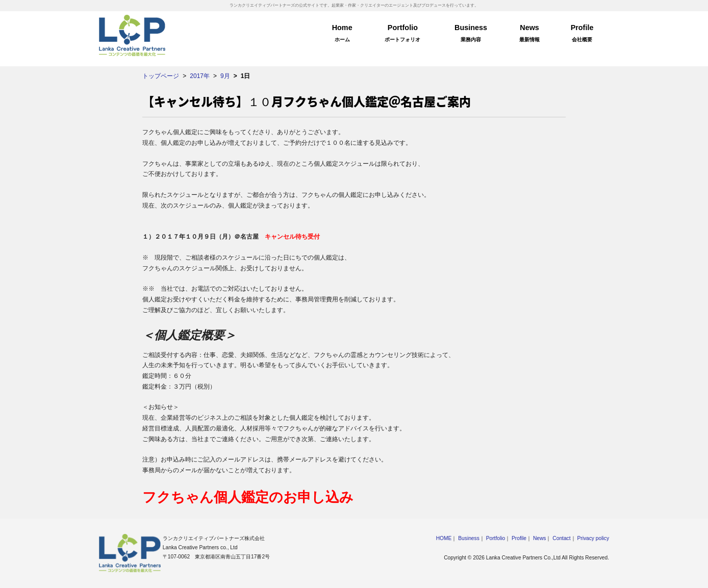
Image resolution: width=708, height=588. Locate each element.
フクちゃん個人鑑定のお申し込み (248, 497)
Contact (561, 538)
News (529, 35)
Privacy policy (593, 538)
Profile (582, 35)
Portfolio (403, 35)
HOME (444, 538)
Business (471, 35)
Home (342, 35)
